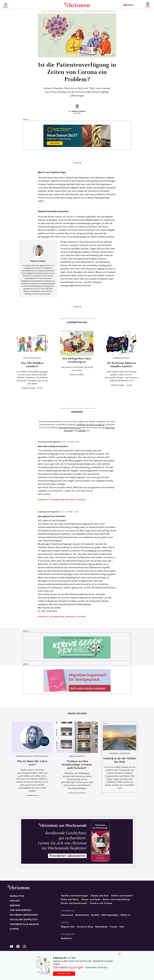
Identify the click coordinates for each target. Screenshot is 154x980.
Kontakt (95, 915)
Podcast (15, 901)
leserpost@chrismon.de (70, 428)
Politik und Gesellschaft (74, 903)
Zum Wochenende (21, 910)
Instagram (110, 428)
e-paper (14, 929)
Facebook (68, 431)
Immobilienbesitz (77, 756)
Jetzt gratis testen (64, 973)
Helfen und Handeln (122, 896)
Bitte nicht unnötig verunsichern (53, 446)
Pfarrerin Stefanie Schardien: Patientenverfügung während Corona (64, 11)
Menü (6, 7)
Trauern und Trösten (101, 903)
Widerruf (126, 915)
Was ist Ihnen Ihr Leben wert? (32, 763)
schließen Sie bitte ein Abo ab (90, 425)
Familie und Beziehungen (74, 896)
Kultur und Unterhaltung (116, 899)
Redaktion (66, 938)
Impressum (67, 915)
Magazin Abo (68, 927)
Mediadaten (102, 927)
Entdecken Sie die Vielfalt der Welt (120, 760)
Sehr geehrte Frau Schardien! (52, 516)
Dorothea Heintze (74, 793)
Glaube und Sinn (100, 896)
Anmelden (148, 5)
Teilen (76, 163)
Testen (128, 5)
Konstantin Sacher (32, 795)
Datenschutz (82, 915)
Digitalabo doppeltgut (24, 920)
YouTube (12, 946)
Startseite (44, 11)
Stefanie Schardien (79, 111)
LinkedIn (82, 431)
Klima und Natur (70, 899)
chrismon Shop (85, 927)
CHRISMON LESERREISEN (120, 753)
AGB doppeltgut (110, 915)
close (120, 954)
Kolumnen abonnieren (24, 915)
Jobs (122, 927)
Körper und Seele (91, 899)
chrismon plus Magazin (24, 924)
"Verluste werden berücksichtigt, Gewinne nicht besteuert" (77, 765)
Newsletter (17, 896)
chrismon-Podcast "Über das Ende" (32, 756)
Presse (114, 927)
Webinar (15, 906)
